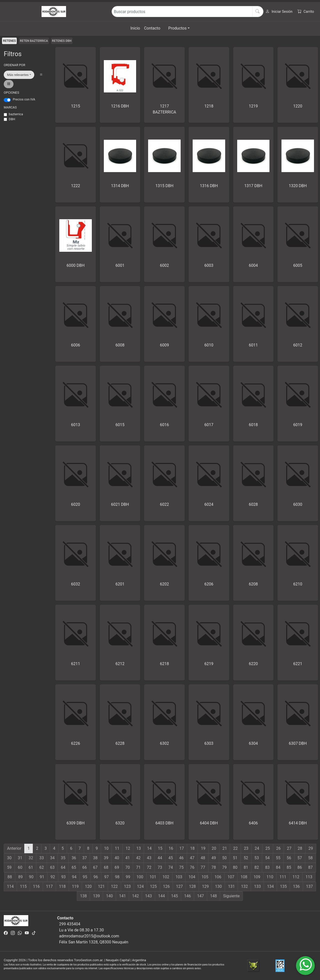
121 (101, 886)
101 (153, 877)
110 (270, 877)
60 (20, 867)
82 (257, 867)
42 (138, 858)
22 (235, 848)
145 (175, 896)
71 (138, 867)
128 (192, 886)
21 (225, 848)
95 (85, 877)
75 (181, 867)
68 (106, 867)
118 (62, 886)
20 (214, 848)
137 (309, 886)
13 (139, 848)
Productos (178, 28)
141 (122, 896)
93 (64, 877)
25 (268, 848)
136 (296, 886)
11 (117, 848)
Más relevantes (18, 75)
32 (31, 858)
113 (309, 877)
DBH (12, 119)
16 (171, 848)
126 (167, 886)
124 (140, 886)
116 (36, 886)
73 (160, 867)
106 (218, 877)
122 (114, 886)
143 (148, 896)
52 (246, 858)
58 (310, 858)
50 (224, 858)
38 (95, 858)
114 (10, 886)
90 (31, 877)
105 (205, 877)
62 (42, 867)
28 (300, 848)
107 (231, 877)
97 (107, 877)
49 (214, 858)
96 (96, 877)
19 (203, 848)
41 (128, 858)
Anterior (14, 848)
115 (23, 886)
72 (149, 867)
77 (203, 867)
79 (224, 867)
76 (192, 867)
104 (192, 877)
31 (20, 858)
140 (109, 896)
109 (257, 877)
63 (52, 867)
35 (63, 858)
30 (9, 858)
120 (88, 886)
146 (188, 896)
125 (153, 886)
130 (218, 886)
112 (296, 877)
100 (140, 877)
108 (244, 877)
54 (267, 858)
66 (85, 867)
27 (289, 848)
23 (246, 848)
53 (257, 858)
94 (74, 877)
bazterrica (16, 114)
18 (192, 848)
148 (214, 896)
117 (49, 886)
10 (106, 848)
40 (117, 858)
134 (270, 886)
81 (246, 867)
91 (42, 877)
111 (283, 877)
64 (63, 867)
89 (21, 877)
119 (75, 886)
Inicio (135, 28)
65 (74, 867)
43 (149, 858)
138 (83, 896)
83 (267, 867)
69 (117, 867)
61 (31, 867)
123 (127, 886)
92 (53, 877)
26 (278, 848)
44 (160, 858)
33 (42, 858)
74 (171, 867)
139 (96, 896)
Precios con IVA (24, 99)
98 (117, 877)
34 (52, 858)
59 (9, 867)
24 (257, 848)
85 (289, 867)
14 (149, 848)
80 (235, 867)
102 (166, 877)
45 (171, 858)
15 (160, 848)
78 (214, 867)
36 (74, 858)
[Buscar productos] (188, 12)
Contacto (152, 28)
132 (244, 886)
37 (85, 858)
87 (310, 867)
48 (203, 858)
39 (106, 858)
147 (201, 896)
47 (192, 858)
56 (289, 858)
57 (300, 858)
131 (231, 886)
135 (283, 886)
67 (95, 867)
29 (311, 848)
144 (162, 896)
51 (235, 858)
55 (278, 858)
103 (179, 877)
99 (128, 877)
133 (257, 886)
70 (128, 867)
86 (300, 867)
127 (179, 886)
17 (182, 848)
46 (181, 858)
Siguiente (231, 896)
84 (278, 867)
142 (135, 896)
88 (10, 877)
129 (205, 886)
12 (128, 848)
